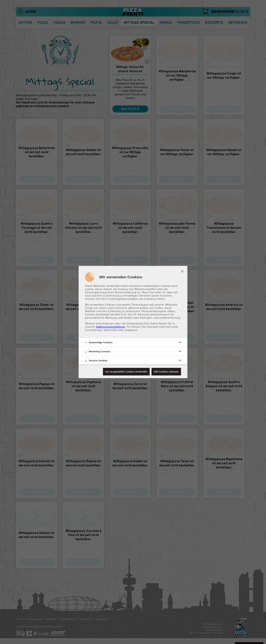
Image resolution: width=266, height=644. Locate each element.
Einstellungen (94, 330)
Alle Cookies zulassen (166, 372)
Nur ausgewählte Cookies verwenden (126, 372)
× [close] (182, 271)
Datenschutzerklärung (110, 327)
